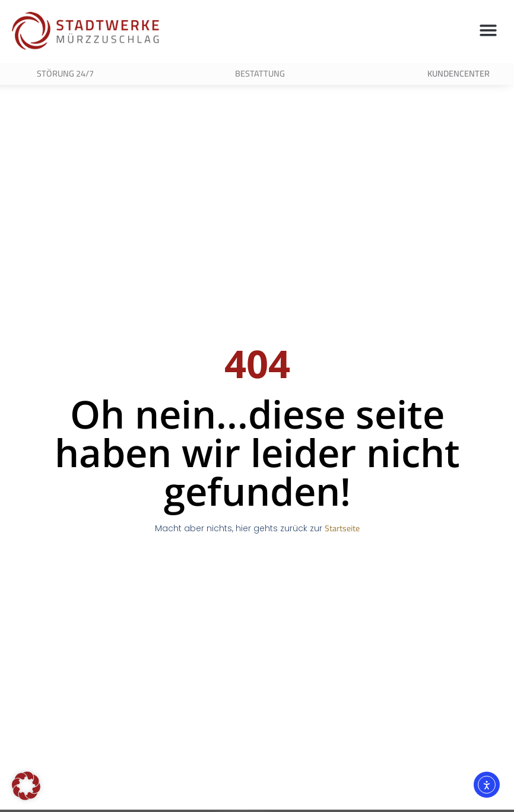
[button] (489, 30)
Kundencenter (459, 73)
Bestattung (260, 73)
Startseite (342, 535)
